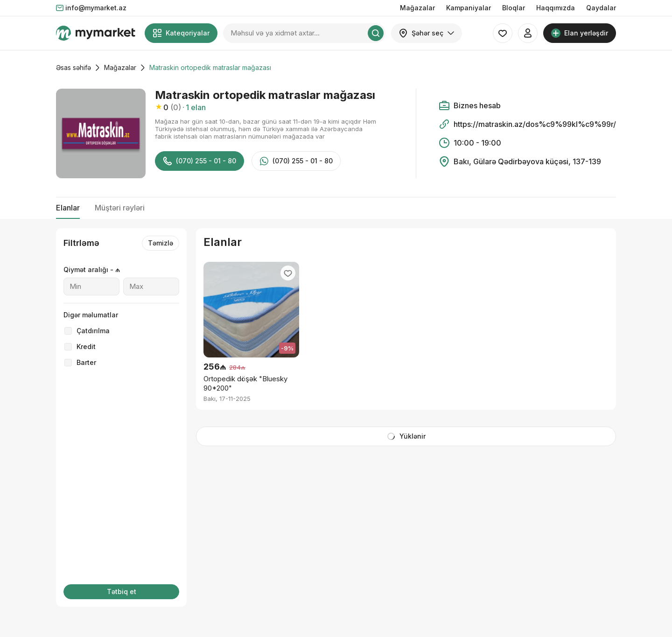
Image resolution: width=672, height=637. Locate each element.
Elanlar (68, 208)
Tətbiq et (122, 591)
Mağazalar (417, 8)
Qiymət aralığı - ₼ (92, 269)
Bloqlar (514, 8)
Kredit (86, 346)
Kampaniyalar (469, 8)
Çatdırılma (93, 331)
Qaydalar (601, 8)
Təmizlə (161, 243)
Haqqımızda (556, 8)
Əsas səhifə (73, 67)
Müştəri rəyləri (120, 208)
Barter (86, 362)
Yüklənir (406, 436)
